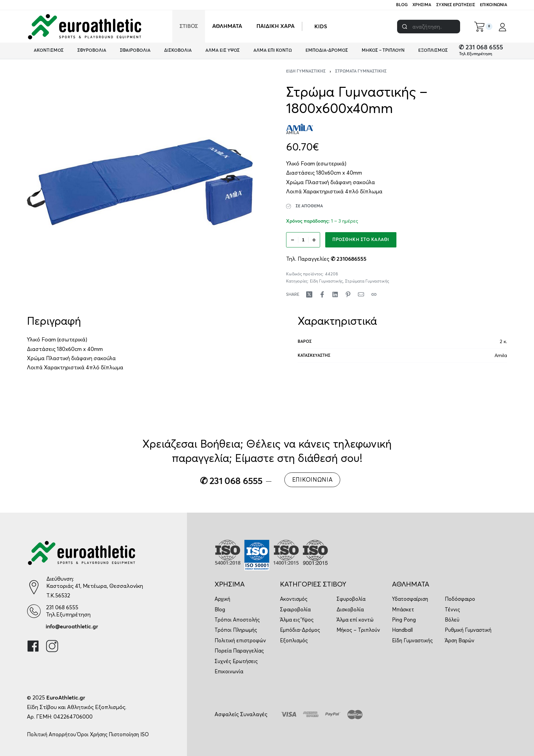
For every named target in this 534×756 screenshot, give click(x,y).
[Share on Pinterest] (348, 294)
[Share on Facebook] (322, 294)
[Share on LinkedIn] (335, 294)
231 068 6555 (62, 607)
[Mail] (361, 294)
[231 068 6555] (34, 611)
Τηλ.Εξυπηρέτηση (476, 54)
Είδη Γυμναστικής (306, 71)
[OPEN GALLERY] (140, 182)
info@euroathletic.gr (72, 627)
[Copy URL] (374, 294)
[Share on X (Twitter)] (309, 294)
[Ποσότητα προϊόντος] (303, 240)
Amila (501, 355)
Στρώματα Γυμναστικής (361, 71)
